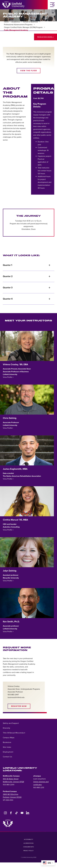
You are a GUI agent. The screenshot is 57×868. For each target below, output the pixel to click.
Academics (16, 22)
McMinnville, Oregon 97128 (13, 782)
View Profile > (8, 377)
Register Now (19, 706)
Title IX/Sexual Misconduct (14, 733)
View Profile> (8, 428)
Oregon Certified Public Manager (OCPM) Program (24, 27)
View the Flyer (29, 71)
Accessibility (29, 839)
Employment (8, 752)
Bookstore (7, 742)
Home (6, 22)
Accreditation (28, 843)
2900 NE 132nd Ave (11, 794)
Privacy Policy (28, 851)
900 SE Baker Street (11, 779)
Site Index (7, 747)
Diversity (7, 728)
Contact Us (7, 757)
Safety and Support (11, 723)
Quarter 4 (27, 299)
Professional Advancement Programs (18, 25)
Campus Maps (9, 738)
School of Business (31, 22)
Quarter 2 (27, 276)
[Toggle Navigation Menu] (52, 5)
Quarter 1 (27, 265)
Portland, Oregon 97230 (12, 797)
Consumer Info (28, 847)
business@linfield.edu (16, 697)
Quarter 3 (27, 288)
